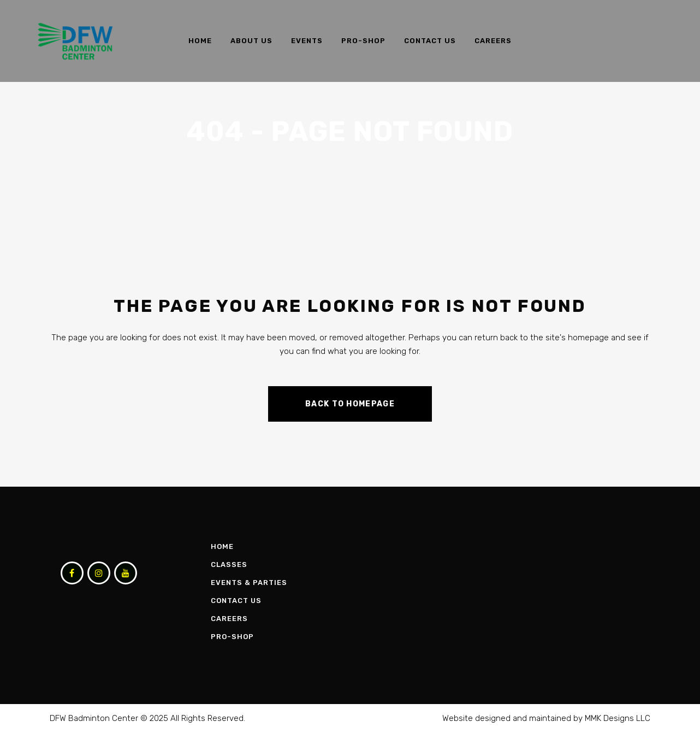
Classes (229, 564)
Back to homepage (350, 404)
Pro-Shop (232, 637)
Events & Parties (249, 583)
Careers (229, 619)
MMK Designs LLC (618, 718)
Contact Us (236, 601)
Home (222, 546)
